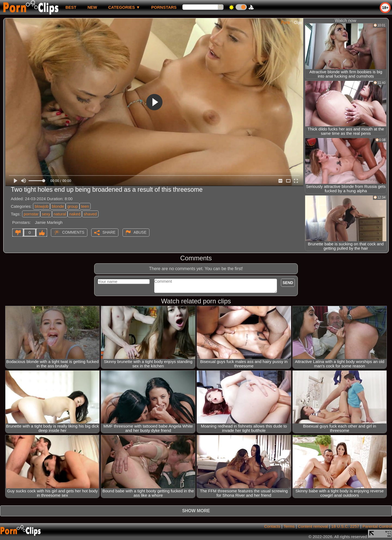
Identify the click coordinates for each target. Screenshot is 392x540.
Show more (196, 511)
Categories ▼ (124, 7)
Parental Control (377, 526)
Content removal (313, 526)
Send (288, 283)
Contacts (272, 526)
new (92, 7)
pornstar (31, 214)
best (71, 7)
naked (75, 214)
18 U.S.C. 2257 (345, 526)
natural (60, 214)
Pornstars (164, 7)
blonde (58, 206)
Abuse (140, 232)
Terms (289, 526)
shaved (90, 214)
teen (85, 206)
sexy (46, 214)
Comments (73, 232)
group (72, 206)
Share (109, 232)
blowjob (42, 206)
